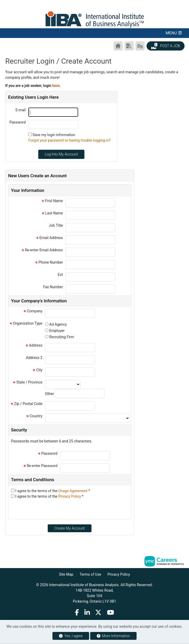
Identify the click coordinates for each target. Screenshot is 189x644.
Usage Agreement (74, 491)
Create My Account (70, 528)
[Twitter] (99, 612)
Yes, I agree (71, 636)
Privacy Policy (70, 496)
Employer (57, 331)
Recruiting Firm (62, 337)
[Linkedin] (87, 612)
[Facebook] (77, 612)
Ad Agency (58, 324)
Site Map (66, 574)
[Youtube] (111, 612)
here (56, 86)
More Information (113, 636)
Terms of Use (90, 574)
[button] (94, 33)
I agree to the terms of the (53, 491)
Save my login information (54, 135)
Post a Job (165, 46)
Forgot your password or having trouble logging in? (69, 140)
